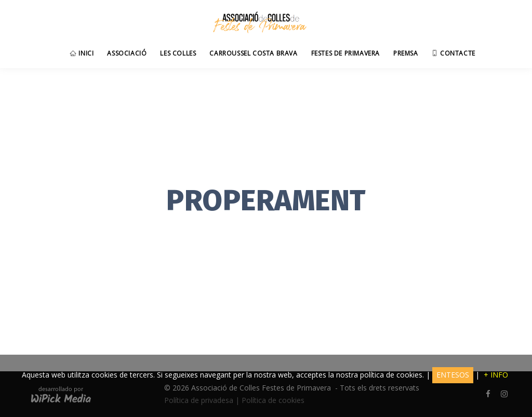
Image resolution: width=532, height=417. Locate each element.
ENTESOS (453, 375)
